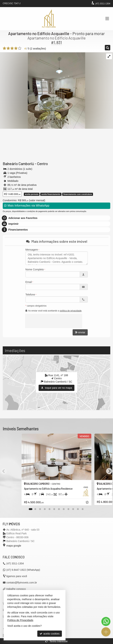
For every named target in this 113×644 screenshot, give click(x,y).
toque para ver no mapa (56, 388)
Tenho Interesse (56, 641)
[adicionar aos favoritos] (88, 503)
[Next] (91, 457)
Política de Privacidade (20, 620)
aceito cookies (50, 634)
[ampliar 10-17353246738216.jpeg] (43, 90)
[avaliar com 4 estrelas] (16, 48)
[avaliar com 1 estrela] (4, 48)
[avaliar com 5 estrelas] (20, 48)
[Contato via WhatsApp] (106, 621)
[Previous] (22, 457)
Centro (42, 164)
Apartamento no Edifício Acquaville (39, 33)
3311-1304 (103, 4)
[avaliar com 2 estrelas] (8, 48)
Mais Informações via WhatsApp (27, 206)
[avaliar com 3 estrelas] (12, 48)
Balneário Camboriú (18, 164)
